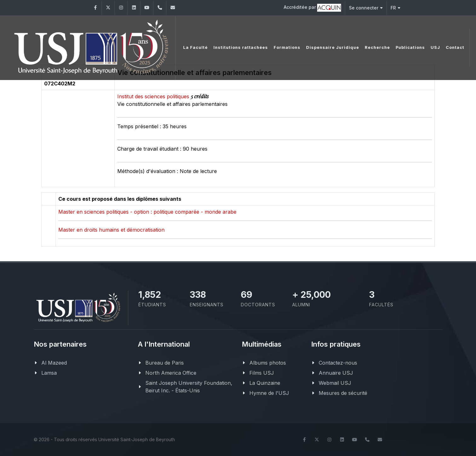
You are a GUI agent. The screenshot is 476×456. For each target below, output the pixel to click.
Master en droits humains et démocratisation (111, 230)
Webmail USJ (335, 383)
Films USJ (262, 373)
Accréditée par (312, 8)
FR (395, 8)
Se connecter (366, 8)
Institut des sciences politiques (154, 96)
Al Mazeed (54, 363)
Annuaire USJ (336, 373)
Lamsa (49, 373)
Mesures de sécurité (343, 393)
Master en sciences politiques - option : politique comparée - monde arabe (147, 212)
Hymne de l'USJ (269, 393)
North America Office (171, 373)
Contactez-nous (338, 363)
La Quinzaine (265, 383)
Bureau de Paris (165, 363)
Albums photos (268, 363)
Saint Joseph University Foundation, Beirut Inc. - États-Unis (189, 387)
